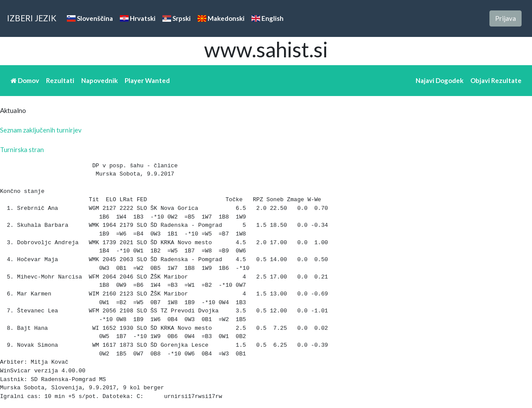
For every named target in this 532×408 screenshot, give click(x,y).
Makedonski (221, 18)
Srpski (177, 18)
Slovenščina (90, 18)
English (268, 18)
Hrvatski (138, 18)
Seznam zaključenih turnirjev (41, 130)
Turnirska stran (22, 149)
